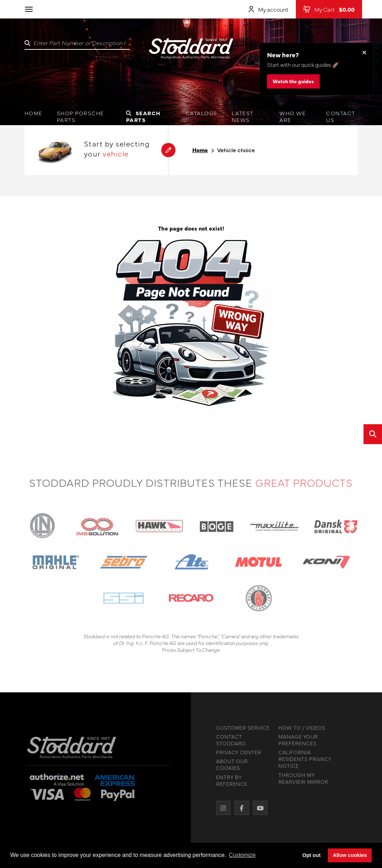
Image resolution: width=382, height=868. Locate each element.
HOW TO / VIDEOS (300, 728)
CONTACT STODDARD (229, 740)
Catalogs (202, 113)
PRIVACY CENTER (237, 752)
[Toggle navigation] (29, 9)
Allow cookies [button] (350, 855)
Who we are (293, 116)
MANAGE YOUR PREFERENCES (296, 740)
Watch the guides (293, 81)
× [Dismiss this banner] (364, 52)
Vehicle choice (236, 150)
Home (34, 113)
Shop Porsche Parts (81, 116)
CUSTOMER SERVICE (241, 728)
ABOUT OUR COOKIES (230, 765)
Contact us (341, 116)
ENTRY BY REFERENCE (230, 781)
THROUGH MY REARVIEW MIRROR (302, 778)
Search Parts (143, 116)
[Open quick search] (373, 434)
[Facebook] (240, 808)
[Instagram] (221, 808)
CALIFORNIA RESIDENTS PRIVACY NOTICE (303, 759)
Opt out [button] (311, 855)
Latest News (243, 116)
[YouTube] (258, 808)
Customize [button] (242, 855)
